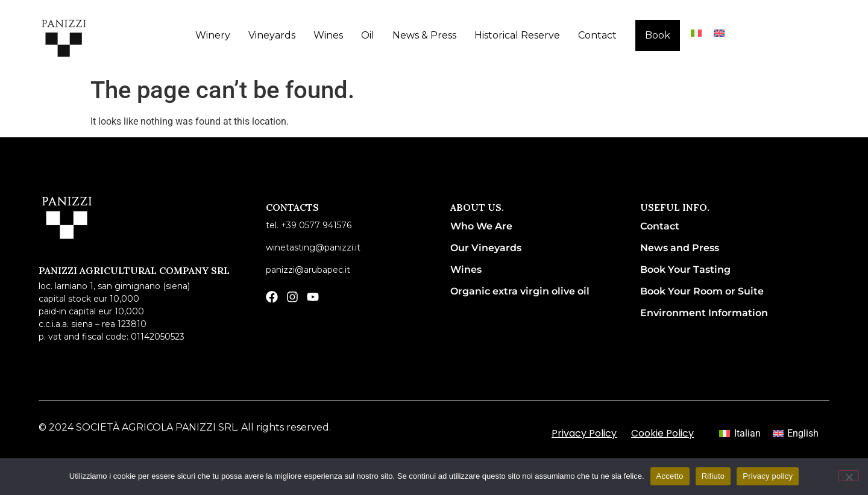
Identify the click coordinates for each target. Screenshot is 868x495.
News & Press (424, 35)
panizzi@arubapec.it (308, 270)
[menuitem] (696, 33)
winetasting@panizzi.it (313, 247)
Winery (213, 35)
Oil (368, 35)
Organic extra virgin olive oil (520, 291)
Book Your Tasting (685, 269)
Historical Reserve (517, 35)
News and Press (680, 248)
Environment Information (704, 313)
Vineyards (272, 35)
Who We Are (481, 226)
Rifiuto (713, 476)
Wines (328, 35)
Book (658, 35)
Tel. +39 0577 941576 (309, 225)
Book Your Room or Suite (702, 291)
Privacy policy (768, 476)
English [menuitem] (803, 433)
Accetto (670, 476)
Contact (597, 35)
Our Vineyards (486, 248)
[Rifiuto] (849, 476)
